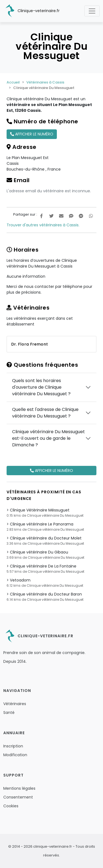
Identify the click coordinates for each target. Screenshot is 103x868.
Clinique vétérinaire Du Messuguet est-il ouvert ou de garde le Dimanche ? (48, 438)
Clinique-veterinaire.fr (31, 11)
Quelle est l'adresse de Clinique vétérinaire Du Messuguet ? (45, 413)
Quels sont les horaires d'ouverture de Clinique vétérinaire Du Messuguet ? (41, 387)
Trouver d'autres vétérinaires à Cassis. (43, 225)
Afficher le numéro (32, 134)
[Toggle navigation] (92, 11)
